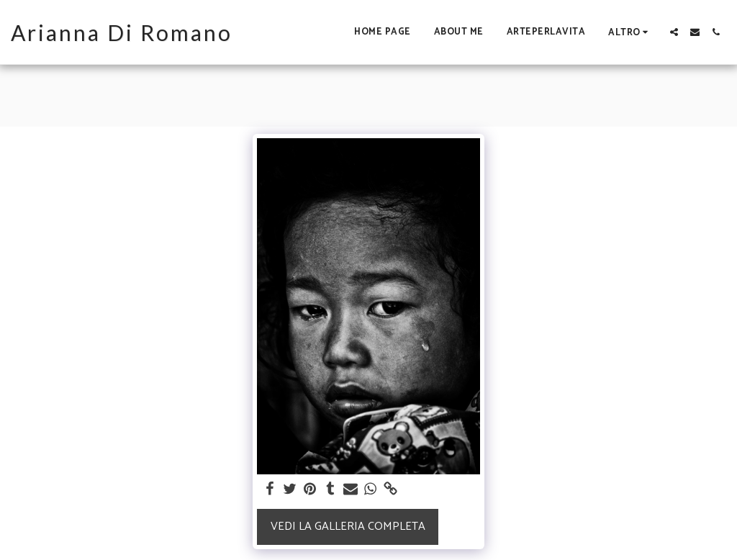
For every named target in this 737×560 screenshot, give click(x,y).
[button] (674, 32)
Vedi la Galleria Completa (348, 527)
